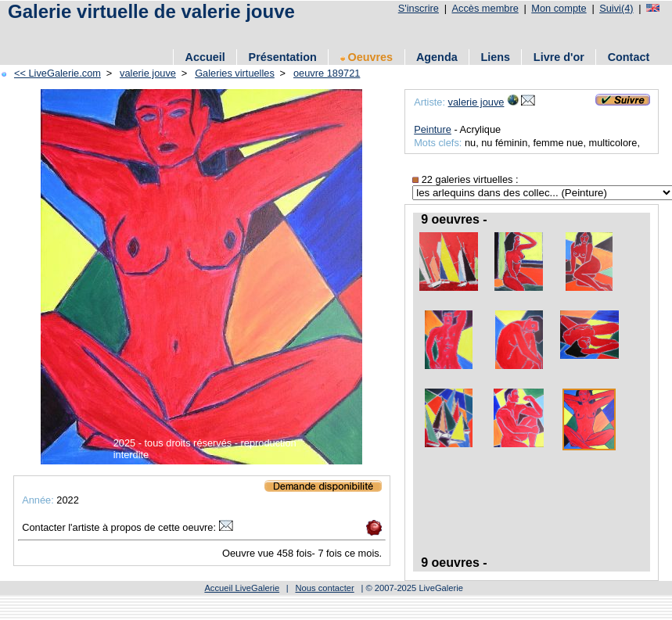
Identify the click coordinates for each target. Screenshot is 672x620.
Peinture (433, 129)
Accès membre (485, 8)
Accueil (205, 57)
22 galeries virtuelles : (465, 179)
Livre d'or (559, 57)
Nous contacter (324, 588)
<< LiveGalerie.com (57, 73)
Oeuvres (367, 57)
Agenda (437, 57)
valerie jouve (148, 73)
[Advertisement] (187, 33)
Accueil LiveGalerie (242, 588)
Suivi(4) (616, 8)
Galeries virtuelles (235, 73)
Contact (629, 57)
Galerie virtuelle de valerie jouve (151, 11)
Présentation (283, 57)
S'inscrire (419, 8)
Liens (495, 57)
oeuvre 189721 (327, 73)
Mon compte (559, 8)
